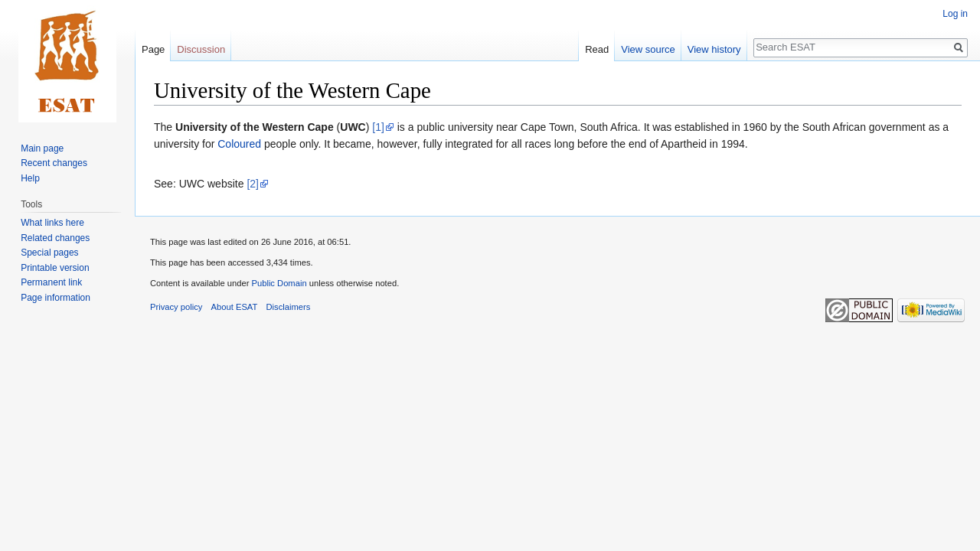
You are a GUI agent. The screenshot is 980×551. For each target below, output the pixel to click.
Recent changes (54, 163)
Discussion (201, 49)
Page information (56, 298)
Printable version (55, 268)
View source (648, 49)
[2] (253, 184)
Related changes (55, 238)
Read (597, 49)
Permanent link (51, 282)
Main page (42, 148)
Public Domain (279, 283)
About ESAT (235, 307)
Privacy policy (176, 307)
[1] (378, 127)
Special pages (49, 253)
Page (153, 49)
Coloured (239, 144)
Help (30, 178)
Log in (955, 14)
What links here (52, 223)
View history (714, 49)
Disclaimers (289, 307)
